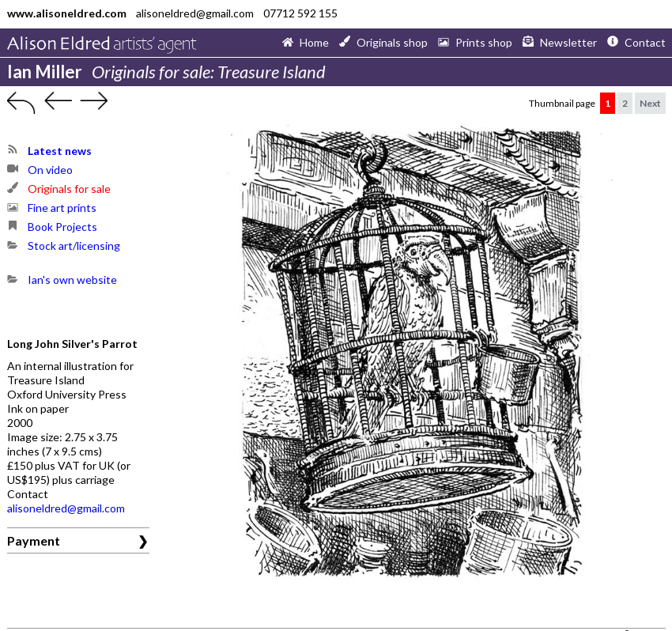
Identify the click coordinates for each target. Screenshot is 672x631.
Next (650, 103)
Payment (34, 540)
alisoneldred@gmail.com (66, 508)
